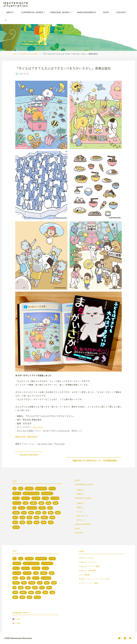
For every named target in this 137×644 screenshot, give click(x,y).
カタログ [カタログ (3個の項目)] (29, 488)
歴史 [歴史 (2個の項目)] (15, 517)
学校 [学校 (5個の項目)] (50, 508)
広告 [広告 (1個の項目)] (24, 513)
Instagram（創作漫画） (89, 570)
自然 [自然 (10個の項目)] (37, 517)
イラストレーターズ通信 (89, 583)
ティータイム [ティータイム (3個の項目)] (47, 493)
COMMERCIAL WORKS (28, 54)
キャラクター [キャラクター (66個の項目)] (41, 488)
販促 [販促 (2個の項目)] (15, 522)
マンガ (79, 511)
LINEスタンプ (82, 516)
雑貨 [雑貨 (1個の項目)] (44, 522)
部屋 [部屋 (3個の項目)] (22, 522)
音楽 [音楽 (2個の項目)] (51, 522)
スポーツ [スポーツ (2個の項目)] (17, 493)
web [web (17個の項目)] (21, 488)
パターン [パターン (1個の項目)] (26, 498)
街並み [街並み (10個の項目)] (44, 517)
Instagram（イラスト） (89, 562)
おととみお (38, 427)
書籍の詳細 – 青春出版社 (26, 436)
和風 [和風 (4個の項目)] (56, 503)
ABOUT (78, 480)
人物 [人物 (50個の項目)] (26, 503)
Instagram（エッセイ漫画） (90, 566)
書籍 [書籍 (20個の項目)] (51, 513)
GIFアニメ (81, 520)
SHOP (77, 528)
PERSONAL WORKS (83, 498)
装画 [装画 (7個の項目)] (52, 517)
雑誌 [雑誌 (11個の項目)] (37, 522)
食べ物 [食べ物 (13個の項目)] (16, 527)
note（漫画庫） (85, 575)
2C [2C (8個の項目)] (15, 488)
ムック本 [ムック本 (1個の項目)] (55, 498)
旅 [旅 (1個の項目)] (44, 513)
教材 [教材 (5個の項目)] (31, 513)
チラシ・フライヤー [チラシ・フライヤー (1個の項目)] (31, 493)
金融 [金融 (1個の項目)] (29, 522)
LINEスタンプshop (86, 558)
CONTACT (79, 533)
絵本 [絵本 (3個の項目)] (29, 517)
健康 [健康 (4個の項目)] (41, 503)
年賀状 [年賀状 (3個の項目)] (16, 513)
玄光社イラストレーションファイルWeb (96, 579)
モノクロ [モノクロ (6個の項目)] (17, 503)
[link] (6, 20)
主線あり (80, 489)
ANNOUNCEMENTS (83, 524)
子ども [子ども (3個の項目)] (22, 508)
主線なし (80, 494)
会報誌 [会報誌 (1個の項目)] (33, 503)
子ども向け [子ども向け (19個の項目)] (32, 508)
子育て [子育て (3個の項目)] (42, 508)
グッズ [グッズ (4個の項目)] (52, 488)
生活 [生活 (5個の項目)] (22, 517)
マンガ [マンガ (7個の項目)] (45, 498)
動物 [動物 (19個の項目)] (48, 503)
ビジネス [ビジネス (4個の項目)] (36, 498)
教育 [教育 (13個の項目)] (38, 513)
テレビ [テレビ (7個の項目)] (16, 498)
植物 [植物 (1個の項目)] (58, 513)
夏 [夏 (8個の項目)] (14, 508)
